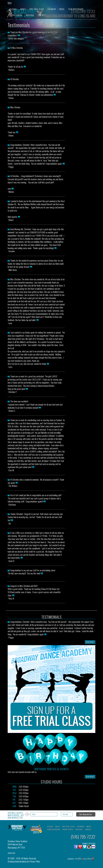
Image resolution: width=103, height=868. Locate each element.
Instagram (89, 847)
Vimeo (85, 847)
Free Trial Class (37, 9)
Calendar (52, 9)
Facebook (76, 847)
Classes (13, 9)
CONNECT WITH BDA (89, 843)
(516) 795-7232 (83, 837)
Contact (42, 15)
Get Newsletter (86, 814)
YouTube (80, 847)
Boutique (30, 15)
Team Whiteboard (76, 9)
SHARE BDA (11, 853)
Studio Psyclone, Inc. (84, 859)
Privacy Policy (35, 861)
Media (62, 9)
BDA (10, 3)
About (23, 9)
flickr (93, 847)
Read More (90, 642)
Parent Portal (16, 15)
